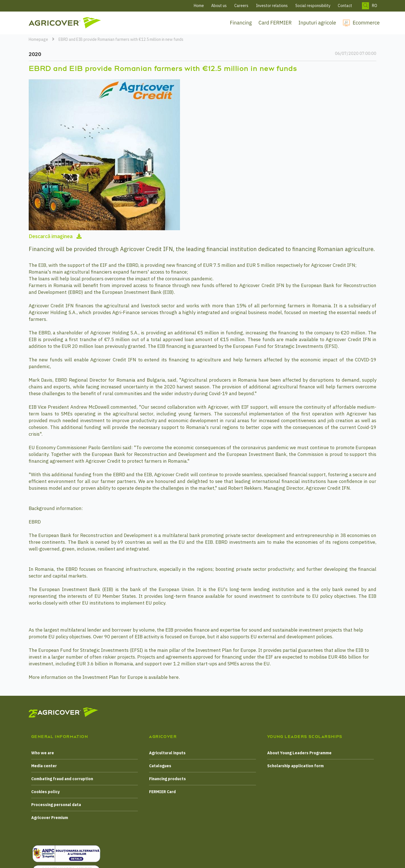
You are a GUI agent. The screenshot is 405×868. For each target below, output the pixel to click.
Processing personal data (56, 805)
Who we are (43, 753)
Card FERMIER (275, 23)
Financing (241, 23)
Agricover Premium (50, 818)
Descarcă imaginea (55, 236)
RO (374, 6)
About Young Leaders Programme (299, 753)
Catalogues (160, 766)
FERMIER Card (162, 792)
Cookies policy (45, 792)
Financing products (167, 779)
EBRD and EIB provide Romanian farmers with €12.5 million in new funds (121, 39)
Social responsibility (313, 6)
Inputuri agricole (317, 23)
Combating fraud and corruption (62, 779)
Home (199, 6)
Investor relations (272, 6)
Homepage (38, 39)
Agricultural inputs (167, 753)
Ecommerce (366, 23)
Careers (241, 6)
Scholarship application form (295, 766)
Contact (345, 6)
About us (219, 6)
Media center (44, 766)
